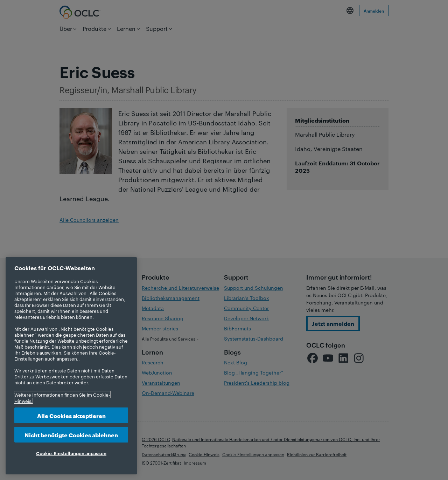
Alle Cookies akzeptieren (71, 415)
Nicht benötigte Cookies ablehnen (71, 435)
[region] (71, 366)
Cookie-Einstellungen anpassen (71, 453)
